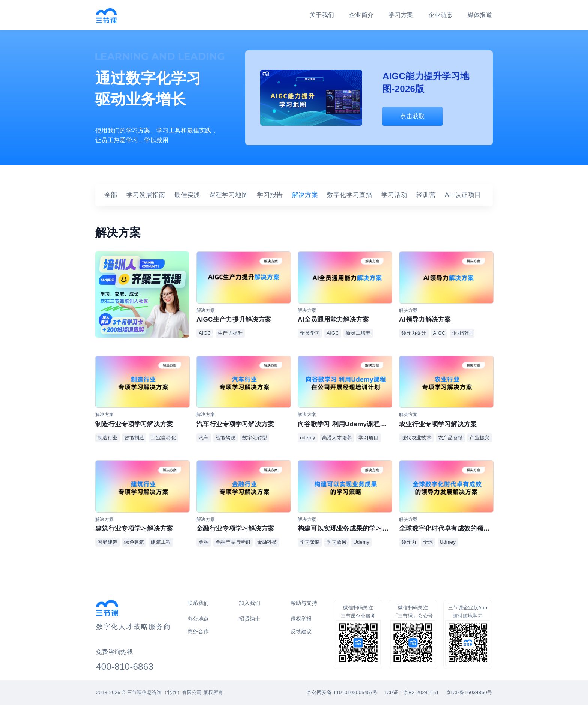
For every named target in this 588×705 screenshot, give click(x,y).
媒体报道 (480, 15)
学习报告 (270, 195)
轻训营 (426, 195)
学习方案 (401, 15)
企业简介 (361, 15)
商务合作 (198, 631)
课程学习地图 (229, 195)
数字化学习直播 (350, 195)
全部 (111, 195)
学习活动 (394, 195)
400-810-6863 (125, 667)
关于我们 (322, 15)
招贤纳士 (250, 619)
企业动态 (440, 15)
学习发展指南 (146, 195)
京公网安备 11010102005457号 (342, 692)
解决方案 (305, 195)
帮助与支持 (304, 603)
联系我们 (198, 603)
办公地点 (198, 619)
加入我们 (250, 603)
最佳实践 (187, 195)
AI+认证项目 (463, 195)
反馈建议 (301, 631)
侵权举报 (301, 619)
